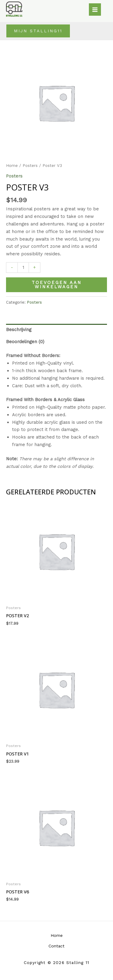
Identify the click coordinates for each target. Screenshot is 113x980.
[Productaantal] (23, 268)
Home (12, 166)
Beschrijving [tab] (19, 330)
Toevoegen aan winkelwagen (57, 285)
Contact (56, 946)
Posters (30, 166)
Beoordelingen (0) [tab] (25, 342)
